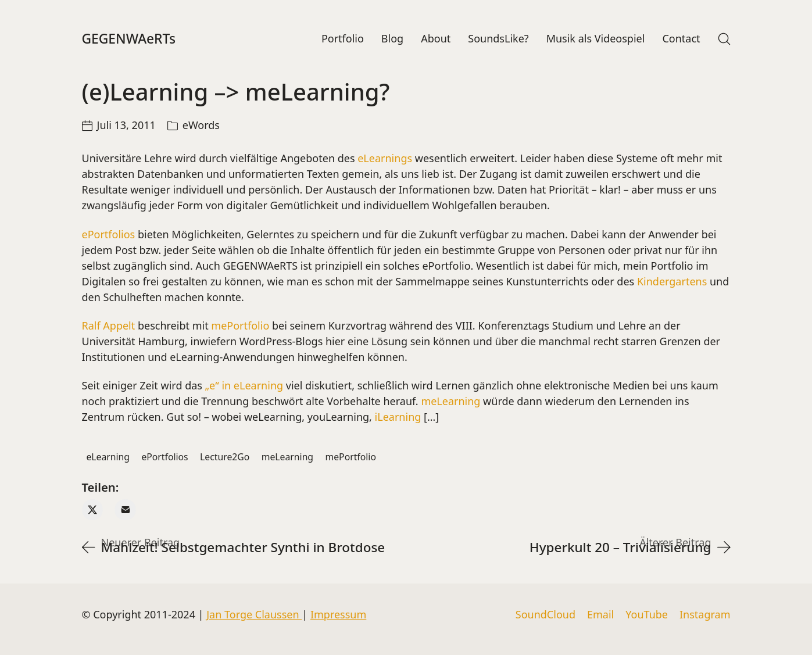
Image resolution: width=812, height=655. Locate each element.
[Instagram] (705, 615)
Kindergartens (672, 284)
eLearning (108, 459)
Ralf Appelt (109, 328)
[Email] (125, 512)
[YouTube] (647, 615)
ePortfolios (109, 237)
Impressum (338, 614)
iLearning (396, 420)
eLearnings (385, 161)
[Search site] (724, 40)
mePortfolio (242, 328)
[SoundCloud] (545, 615)
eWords (201, 128)
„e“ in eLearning (244, 388)
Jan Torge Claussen (254, 614)
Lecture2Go (225, 459)
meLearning (450, 404)
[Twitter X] (93, 512)
